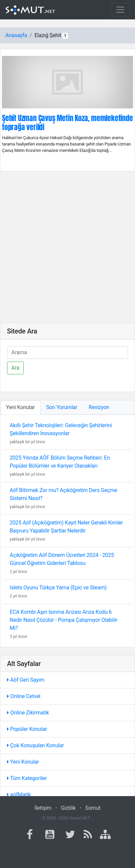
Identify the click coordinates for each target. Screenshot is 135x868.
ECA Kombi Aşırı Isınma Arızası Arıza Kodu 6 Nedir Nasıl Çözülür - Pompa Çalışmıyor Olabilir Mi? (63, 620)
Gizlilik (68, 808)
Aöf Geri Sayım (26, 680)
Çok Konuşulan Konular (35, 745)
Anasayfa (16, 35)
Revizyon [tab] (99, 407)
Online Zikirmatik (28, 713)
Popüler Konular (27, 729)
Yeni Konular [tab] (20, 407)
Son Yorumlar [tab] (62, 407)
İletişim (43, 808)
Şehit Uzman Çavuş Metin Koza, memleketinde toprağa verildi (67, 122)
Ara (15, 368)
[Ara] (67, 353)
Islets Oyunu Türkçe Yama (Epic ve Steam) (58, 588)
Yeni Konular (23, 762)
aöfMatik (19, 795)
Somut (93, 808)
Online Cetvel (24, 696)
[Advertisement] (67, 247)
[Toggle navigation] (120, 10)
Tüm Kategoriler (27, 778)
